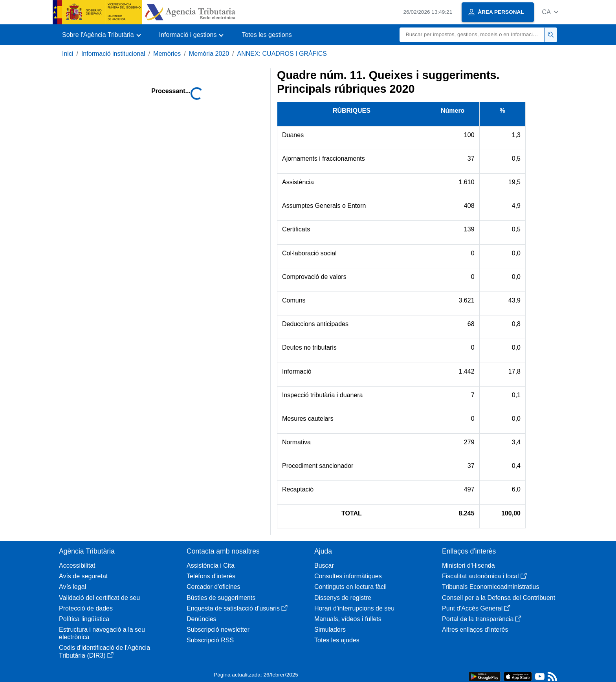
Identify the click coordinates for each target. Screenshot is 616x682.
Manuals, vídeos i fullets (348, 619)
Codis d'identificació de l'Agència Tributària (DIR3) (104, 651)
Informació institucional (113, 54)
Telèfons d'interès (211, 576)
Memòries (167, 54)
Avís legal (72, 587)
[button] (550, 12)
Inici (68, 54)
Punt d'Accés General (476, 608)
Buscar (324, 566)
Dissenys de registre (343, 598)
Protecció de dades (86, 608)
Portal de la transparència (482, 619)
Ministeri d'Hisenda (468, 566)
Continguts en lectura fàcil (350, 587)
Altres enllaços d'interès (475, 630)
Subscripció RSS (210, 640)
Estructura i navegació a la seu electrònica (102, 633)
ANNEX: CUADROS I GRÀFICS (282, 54)
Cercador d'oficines (213, 587)
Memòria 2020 (209, 54)
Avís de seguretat (83, 576)
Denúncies (202, 619)
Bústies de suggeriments (221, 598)
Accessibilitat (77, 566)
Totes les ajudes (337, 640)
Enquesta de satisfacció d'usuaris (237, 608)
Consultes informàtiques (348, 576)
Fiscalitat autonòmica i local (484, 576)
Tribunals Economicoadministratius (491, 587)
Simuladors (330, 630)
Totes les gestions (267, 35)
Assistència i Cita (211, 566)
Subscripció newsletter (218, 630)
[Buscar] (472, 35)
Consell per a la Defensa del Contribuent (499, 598)
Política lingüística (84, 619)
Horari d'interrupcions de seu (354, 608)
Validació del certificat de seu (99, 598)
